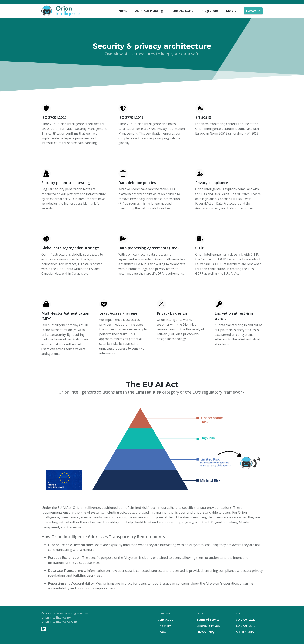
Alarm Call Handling (149, 11)
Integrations (210, 11)
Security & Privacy (209, 626)
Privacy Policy (206, 632)
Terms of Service (208, 619)
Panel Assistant (182, 11)
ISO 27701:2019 (245, 626)
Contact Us (165, 619)
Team (162, 632)
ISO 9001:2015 (245, 632)
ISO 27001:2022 (245, 619)
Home (123, 11)
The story (164, 626)
